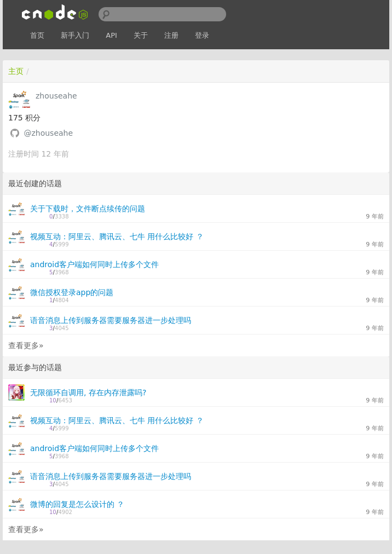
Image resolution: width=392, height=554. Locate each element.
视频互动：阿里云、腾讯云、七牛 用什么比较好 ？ (117, 236)
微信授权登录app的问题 (72, 292)
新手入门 (75, 35)
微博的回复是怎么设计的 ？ (77, 504)
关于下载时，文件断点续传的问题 (88, 209)
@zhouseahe (48, 133)
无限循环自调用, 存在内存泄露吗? (88, 393)
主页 (16, 71)
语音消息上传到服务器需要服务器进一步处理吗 (111, 320)
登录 (202, 35)
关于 (141, 35)
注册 (171, 35)
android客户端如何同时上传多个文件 (94, 264)
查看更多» (26, 345)
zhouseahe (56, 96)
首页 (37, 35)
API (111, 35)
